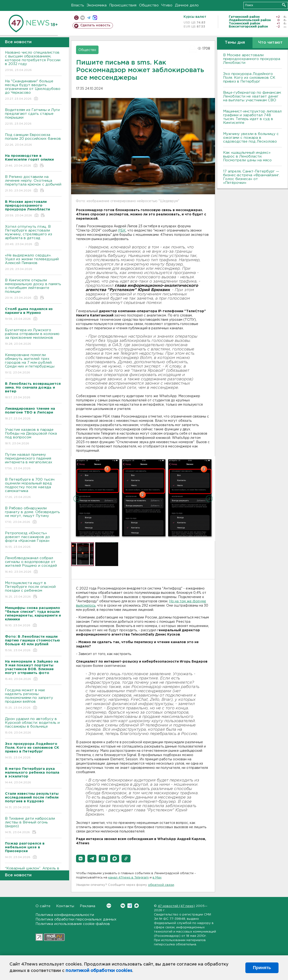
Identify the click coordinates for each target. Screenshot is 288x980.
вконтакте (83, 18)
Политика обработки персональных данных (76, 919)
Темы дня (235, 43)
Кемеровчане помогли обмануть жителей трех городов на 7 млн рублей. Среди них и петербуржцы (33, 364)
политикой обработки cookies (99, 971)
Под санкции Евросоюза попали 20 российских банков (33, 140)
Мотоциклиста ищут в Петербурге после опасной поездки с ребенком (33, 590)
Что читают (270, 43)
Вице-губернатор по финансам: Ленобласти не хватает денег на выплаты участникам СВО (252, 96)
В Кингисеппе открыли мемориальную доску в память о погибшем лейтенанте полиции (33, 289)
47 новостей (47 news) (176, 906)
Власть (78, 5)
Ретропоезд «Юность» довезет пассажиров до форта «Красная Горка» (33, 540)
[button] (81, 859)
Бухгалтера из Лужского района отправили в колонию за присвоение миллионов (33, 337)
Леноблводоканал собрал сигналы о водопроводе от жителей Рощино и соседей (33, 565)
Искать (284, 5)
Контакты (65, 906)
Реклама (88, 906)
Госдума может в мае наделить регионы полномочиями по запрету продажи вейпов (33, 699)
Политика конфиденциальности (65, 915)
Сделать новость (95, 25)
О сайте (43, 906)
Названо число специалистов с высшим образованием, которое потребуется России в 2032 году (33, 62)
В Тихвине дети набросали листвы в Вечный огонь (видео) (33, 826)
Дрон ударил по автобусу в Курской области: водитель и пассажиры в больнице (33, 726)
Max (137, 906)
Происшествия (123, 5)
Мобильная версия (76, 18)
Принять (262, 968)
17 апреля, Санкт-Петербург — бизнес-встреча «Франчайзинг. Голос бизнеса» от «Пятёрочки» (251, 177)
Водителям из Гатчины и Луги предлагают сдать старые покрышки (33, 117)
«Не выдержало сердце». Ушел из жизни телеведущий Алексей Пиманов (33, 262)
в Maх (157, 878)
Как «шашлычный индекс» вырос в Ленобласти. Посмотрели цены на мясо (248, 156)
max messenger (95, 18)
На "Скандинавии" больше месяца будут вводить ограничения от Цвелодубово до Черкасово (33, 90)
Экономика (97, 5)
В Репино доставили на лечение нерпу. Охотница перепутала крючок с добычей (33, 184)
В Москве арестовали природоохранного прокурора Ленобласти (252, 59)
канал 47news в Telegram (128, 878)
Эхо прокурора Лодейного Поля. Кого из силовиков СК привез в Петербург (249, 78)
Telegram (130, 906)
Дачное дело (187, 5)
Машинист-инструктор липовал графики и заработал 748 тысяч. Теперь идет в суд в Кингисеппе (252, 117)
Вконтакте (109, 906)
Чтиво (167, 5)
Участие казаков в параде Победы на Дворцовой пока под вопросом (33, 437)
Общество (149, 5)
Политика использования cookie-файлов (73, 924)
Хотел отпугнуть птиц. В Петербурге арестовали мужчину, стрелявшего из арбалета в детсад (33, 236)
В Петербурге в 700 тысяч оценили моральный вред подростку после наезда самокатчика (33, 489)
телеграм (89, 18)
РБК (122, 231)
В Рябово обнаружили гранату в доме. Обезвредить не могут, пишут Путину (33, 515)
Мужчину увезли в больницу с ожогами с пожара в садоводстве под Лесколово (251, 138)
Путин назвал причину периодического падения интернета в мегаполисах (33, 462)
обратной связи (161, 885)
